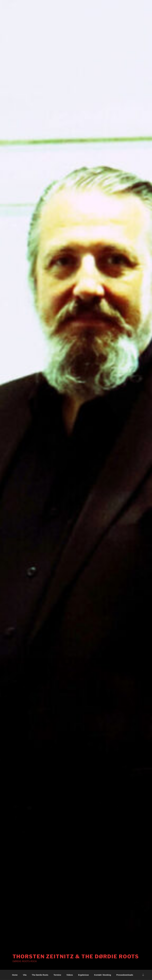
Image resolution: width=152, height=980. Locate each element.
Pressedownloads (125, 975)
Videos (70, 975)
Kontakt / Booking (103, 975)
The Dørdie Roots (40, 975)
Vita (25, 975)
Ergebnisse (83, 975)
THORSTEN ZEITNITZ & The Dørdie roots (76, 956)
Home (15, 975)
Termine (57, 975)
